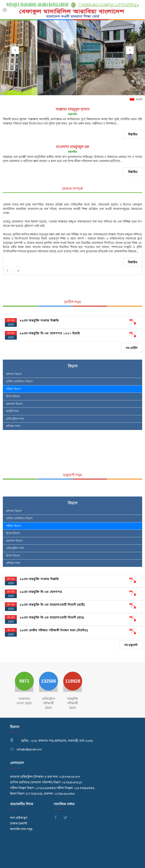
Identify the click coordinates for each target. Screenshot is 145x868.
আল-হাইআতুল (19, 818)
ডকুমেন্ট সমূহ (72, 475)
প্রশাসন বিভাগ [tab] (14, 374)
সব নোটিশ (132, 348)
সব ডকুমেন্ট (131, 645)
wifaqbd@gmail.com (29, 749)
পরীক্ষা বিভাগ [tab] (13, 389)
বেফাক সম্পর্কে (72, 189)
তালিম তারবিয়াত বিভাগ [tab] (19, 381)
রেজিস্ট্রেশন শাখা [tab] (15, 419)
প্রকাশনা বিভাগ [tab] (14, 404)
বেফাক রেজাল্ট (19, 824)
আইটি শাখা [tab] (12, 411)
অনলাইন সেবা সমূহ (21, 829)
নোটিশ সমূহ (72, 302)
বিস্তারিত (133, 134)
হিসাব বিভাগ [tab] (13, 396)
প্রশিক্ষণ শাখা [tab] (13, 426)
